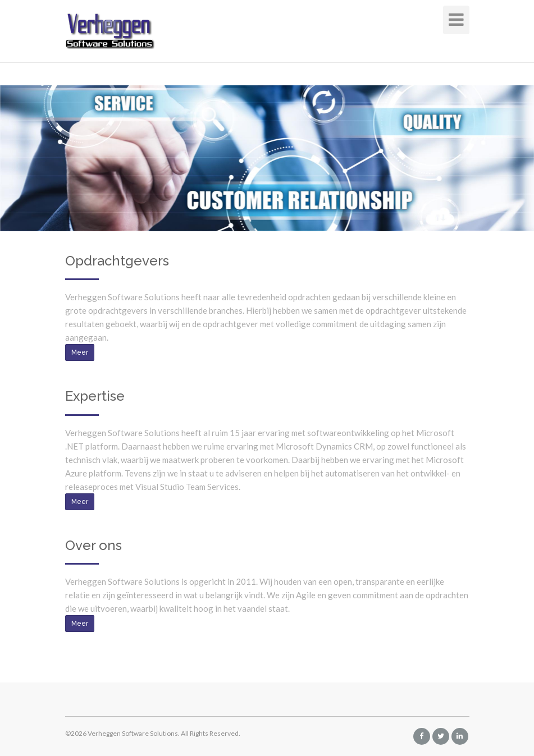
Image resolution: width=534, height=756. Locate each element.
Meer (80, 352)
